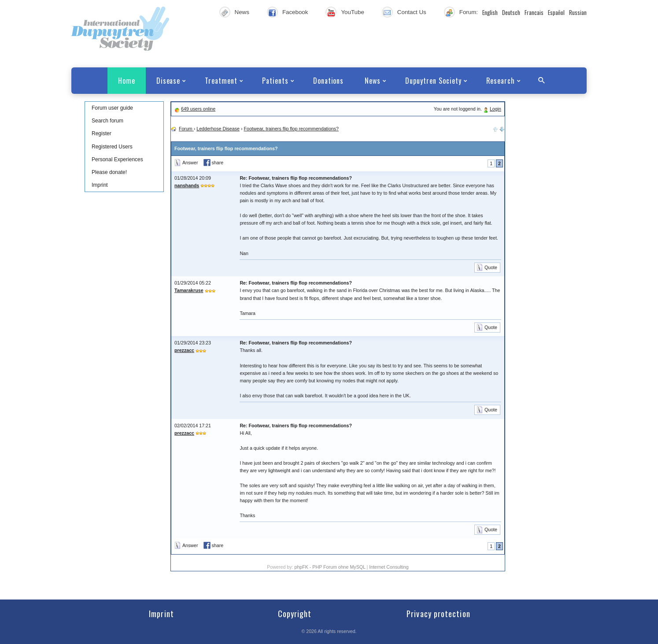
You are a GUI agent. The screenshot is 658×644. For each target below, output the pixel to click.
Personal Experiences (117, 159)
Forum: (469, 12)
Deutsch (511, 12)
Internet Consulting (389, 567)
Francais (534, 12)
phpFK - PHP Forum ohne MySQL (330, 567)
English (490, 12)
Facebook (295, 12)
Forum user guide (112, 108)
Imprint (100, 185)
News (242, 12)
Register (102, 133)
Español (556, 12)
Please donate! (109, 172)
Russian (578, 12)
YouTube (352, 12)
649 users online (198, 109)
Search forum (107, 121)
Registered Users (112, 147)
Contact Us (412, 12)
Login (495, 109)
